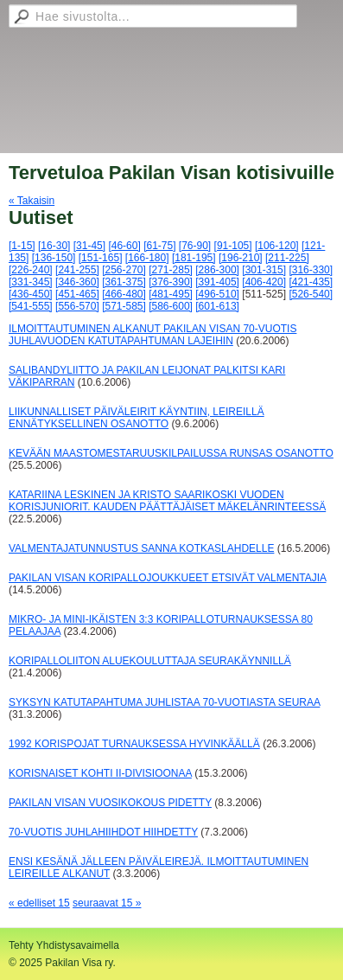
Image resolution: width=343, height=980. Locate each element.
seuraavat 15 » (107, 903)
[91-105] (233, 246)
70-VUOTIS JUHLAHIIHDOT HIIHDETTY (103, 832)
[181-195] (194, 258)
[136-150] (54, 258)
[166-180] (147, 258)
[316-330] (311, 270)
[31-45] (89, 246)
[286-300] (217, 270)
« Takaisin (32, 201)
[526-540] (311, 294)
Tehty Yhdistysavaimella (64, 945)
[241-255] (77, 270)
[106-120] (277, 246)
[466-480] (124, 294)
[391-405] (217, 282)
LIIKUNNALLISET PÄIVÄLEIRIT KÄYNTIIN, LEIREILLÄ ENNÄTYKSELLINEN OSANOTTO (137, 418)
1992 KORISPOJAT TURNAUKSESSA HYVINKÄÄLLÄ (134, 744)
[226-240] (31, 270)
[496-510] (217, 294)
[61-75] (159, 246)
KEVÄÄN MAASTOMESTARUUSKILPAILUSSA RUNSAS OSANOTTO (171, 453)
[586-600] (171, 306)
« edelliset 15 (39, 903)
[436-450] (31, 294)
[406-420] (264, 282)
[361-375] (124, 282)
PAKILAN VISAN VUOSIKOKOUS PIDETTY (110, 803)
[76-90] (195, 246)
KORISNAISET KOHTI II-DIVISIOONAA (100, 773)
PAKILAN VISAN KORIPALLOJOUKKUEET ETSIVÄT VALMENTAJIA (167, 578)
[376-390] (171, 282)
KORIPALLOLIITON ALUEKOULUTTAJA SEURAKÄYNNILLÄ (150, 661)
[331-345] (31, 282)
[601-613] (217, 306)
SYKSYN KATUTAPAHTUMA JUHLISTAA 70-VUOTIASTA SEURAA (164, 702)
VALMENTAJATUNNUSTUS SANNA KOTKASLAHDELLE (141, 548)
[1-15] (22, 246)
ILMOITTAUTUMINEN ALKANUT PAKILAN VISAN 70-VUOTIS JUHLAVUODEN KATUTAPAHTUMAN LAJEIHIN (152, 335)
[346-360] (77, 282)
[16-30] (54, 246)
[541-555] (31, 306)
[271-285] (171, 270)
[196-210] (241, 258)
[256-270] (124, 270)
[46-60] (124, 246)
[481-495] (171, 294)
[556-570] (77, 306)
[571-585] (124, 306)
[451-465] (77, 294)
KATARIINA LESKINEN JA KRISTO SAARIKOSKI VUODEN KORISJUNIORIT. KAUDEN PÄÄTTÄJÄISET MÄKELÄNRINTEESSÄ (167, 501)
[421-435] (311, 282)
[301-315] (264, 270)
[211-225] (287, 258)
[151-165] (101, 258)
